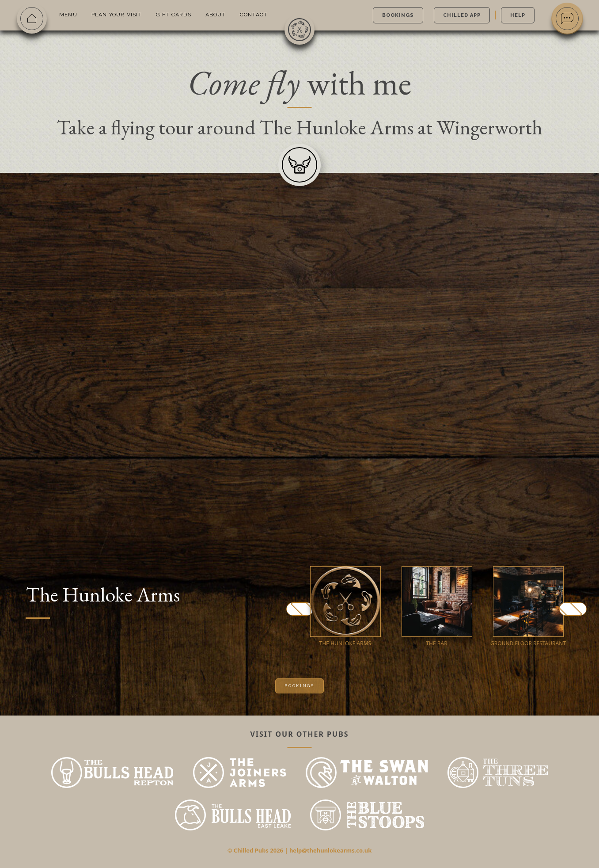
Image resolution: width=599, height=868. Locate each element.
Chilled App (462, 15)
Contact (254, 15)
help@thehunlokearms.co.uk (330, 850)
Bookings (398, 15)
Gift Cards (174, 15)
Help (518, 15)
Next (573, 609)
